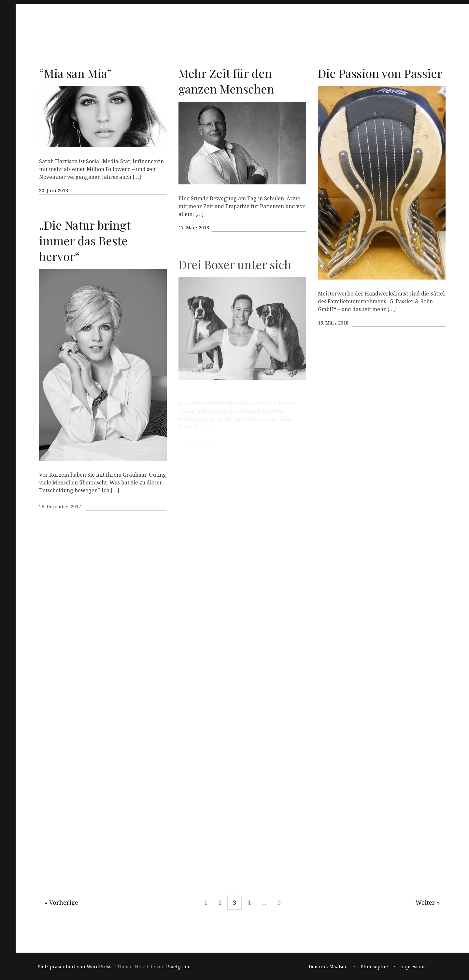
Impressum (413, 967)
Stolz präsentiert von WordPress (75, 967)
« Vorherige (61, 902)
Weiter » (428, 902)
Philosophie (374, 967)
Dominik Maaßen (328, 967)
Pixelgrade (178, 967)
